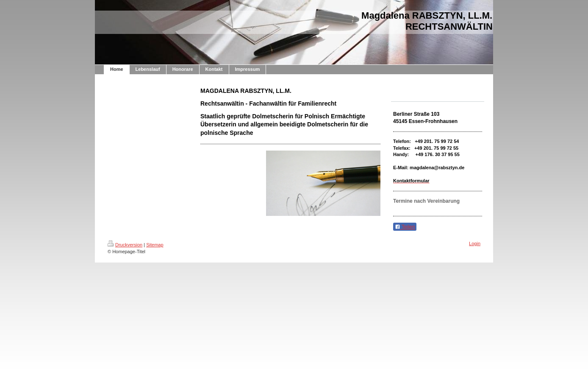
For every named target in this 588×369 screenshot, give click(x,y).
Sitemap (155, 245)
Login (475, 243)
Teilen (405, 227)
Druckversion (125, 245)
